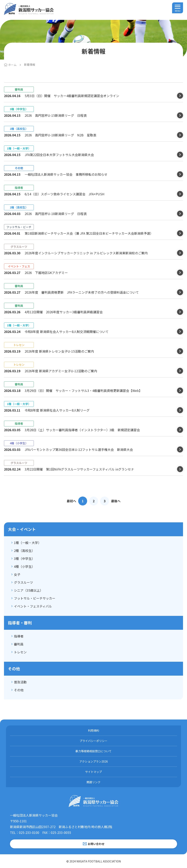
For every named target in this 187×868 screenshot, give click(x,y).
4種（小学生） (24, 566)
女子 (17, 574)
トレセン (20, 652)
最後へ (116, 501)
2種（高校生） (24, 551)
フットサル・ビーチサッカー (35, 598)
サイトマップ (93, 772)
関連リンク (93, 782)
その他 (19, 690)
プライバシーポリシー (93, 741)
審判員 (19, 644)
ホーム (12, 65)
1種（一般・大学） (28, 543)
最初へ (71, 501)
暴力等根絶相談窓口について (93, 751)
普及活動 (20, 682)
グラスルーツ (23, 582)
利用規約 (93, 730)
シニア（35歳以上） (28, 590)
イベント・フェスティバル (33, 606)
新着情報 (30, 65)
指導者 (19, 636)
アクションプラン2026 (94, 761)
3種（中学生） (24, 558)
